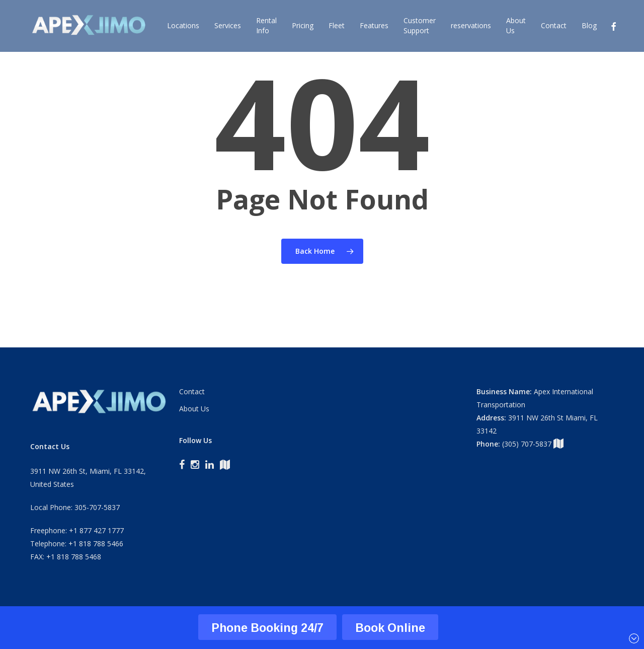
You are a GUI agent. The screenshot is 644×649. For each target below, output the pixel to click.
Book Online (390, 628)
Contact (192, 391)
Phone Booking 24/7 (267, 628)
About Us (194, 409)
